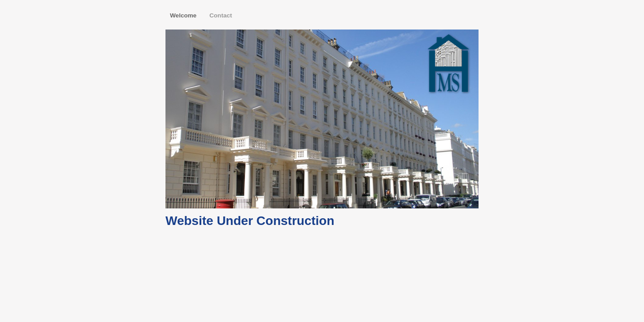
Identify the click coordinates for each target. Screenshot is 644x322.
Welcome (184, 15)
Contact (221, 15)
